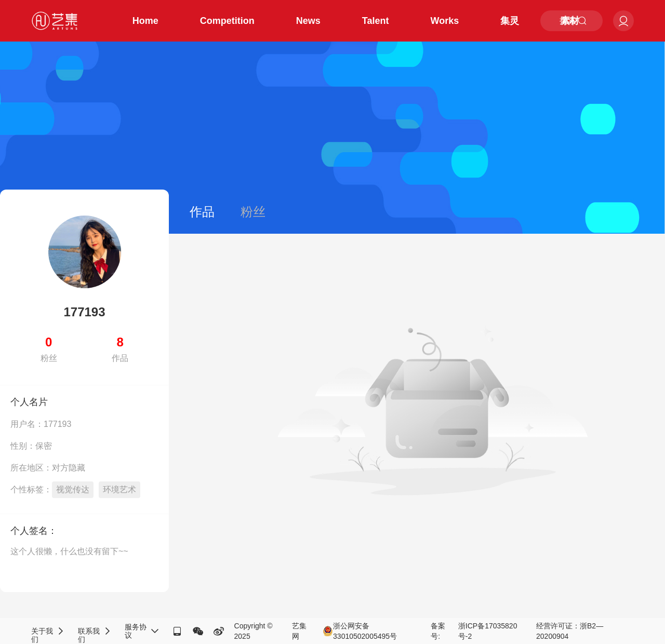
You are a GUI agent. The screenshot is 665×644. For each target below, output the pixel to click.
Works (445, 21)
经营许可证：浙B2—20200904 (570, 631)
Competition (227, 21)
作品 (202, 212)
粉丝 (253, 212)
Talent (376, 21)
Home (145, 21)
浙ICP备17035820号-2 (488, 631)
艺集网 (299, 631)
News (308, 21)
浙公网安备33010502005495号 (360, 631)
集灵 (510, 21)
